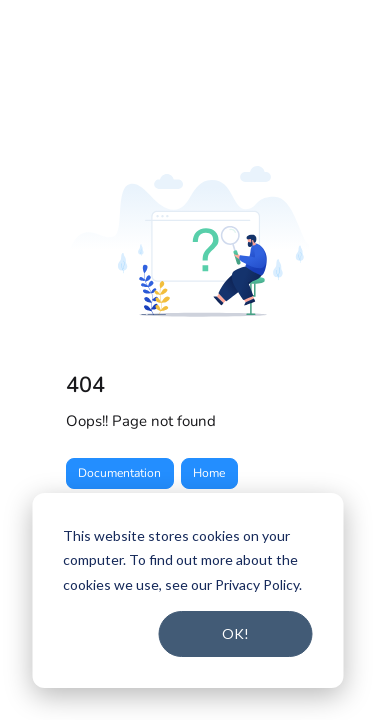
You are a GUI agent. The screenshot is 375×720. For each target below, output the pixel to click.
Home (209, 473)
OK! (235, 633)
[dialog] (187, 590)
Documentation (119, 473)
